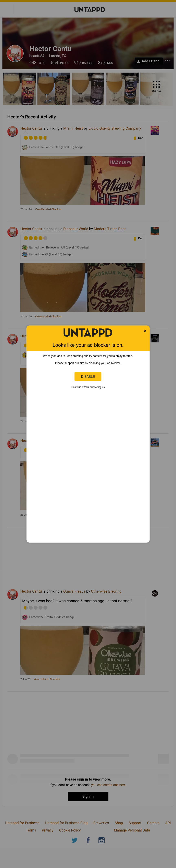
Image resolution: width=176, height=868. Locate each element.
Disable (88, 376)
